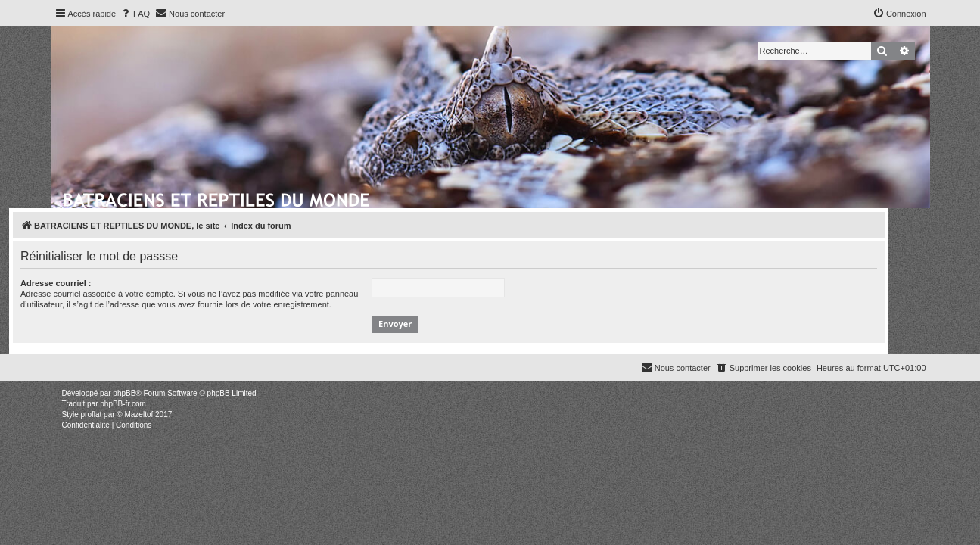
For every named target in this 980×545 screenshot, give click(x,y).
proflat (92, 414)
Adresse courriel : (98, 283)
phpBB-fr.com (123, 404)
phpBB (124, 393)
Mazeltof (138, 414)
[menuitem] (135, 14)
